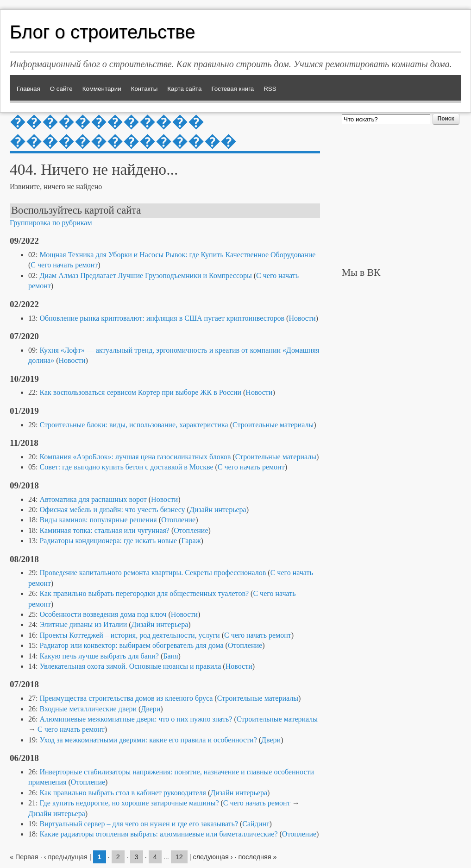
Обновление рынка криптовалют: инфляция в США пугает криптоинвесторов (162, 318)
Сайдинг (256, 824)
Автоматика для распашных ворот (93, 499)
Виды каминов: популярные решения (98, 520)
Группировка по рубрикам (51, 223)
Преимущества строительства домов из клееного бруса (126, 698)
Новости (302, 318)
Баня (170, 656)
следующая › (213, 857)
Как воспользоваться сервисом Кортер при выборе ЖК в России (140, 392)
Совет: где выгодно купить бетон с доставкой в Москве (126, 467)
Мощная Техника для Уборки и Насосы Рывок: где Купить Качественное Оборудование (177, 255)
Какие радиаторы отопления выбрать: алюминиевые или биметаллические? (158, 834)
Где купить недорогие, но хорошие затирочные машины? (129, 803)
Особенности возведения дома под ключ (103, 614)
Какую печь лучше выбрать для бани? (99, 656)
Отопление (178, 520)
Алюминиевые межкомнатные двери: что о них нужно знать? (136, 719)
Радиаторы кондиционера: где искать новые (108, 541)
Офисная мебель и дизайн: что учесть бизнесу (112, 510)
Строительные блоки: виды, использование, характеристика (134, 425)
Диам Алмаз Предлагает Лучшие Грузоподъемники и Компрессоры (145, 276)
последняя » (258, 857)
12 (179, 857)
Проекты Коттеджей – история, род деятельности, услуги (129, 635)
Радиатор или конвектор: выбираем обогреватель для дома (131, 645)
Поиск (446, 119)
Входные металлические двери (88, 709)
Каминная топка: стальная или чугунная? (104, 530)
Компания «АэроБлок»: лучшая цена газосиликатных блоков (135, 457)
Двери (151, 709)
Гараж (191, 541)
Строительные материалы (273, 425)
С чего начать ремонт (64, 265)
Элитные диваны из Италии (83, 624)
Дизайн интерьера (218, 510)
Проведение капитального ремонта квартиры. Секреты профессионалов (153, 573)
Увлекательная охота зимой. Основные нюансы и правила (130, 666)
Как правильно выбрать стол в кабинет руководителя (122, 793)
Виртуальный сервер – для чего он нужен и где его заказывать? (139, 824)
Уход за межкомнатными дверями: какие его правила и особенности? (148, 740)
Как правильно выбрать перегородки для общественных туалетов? (144, 593)
